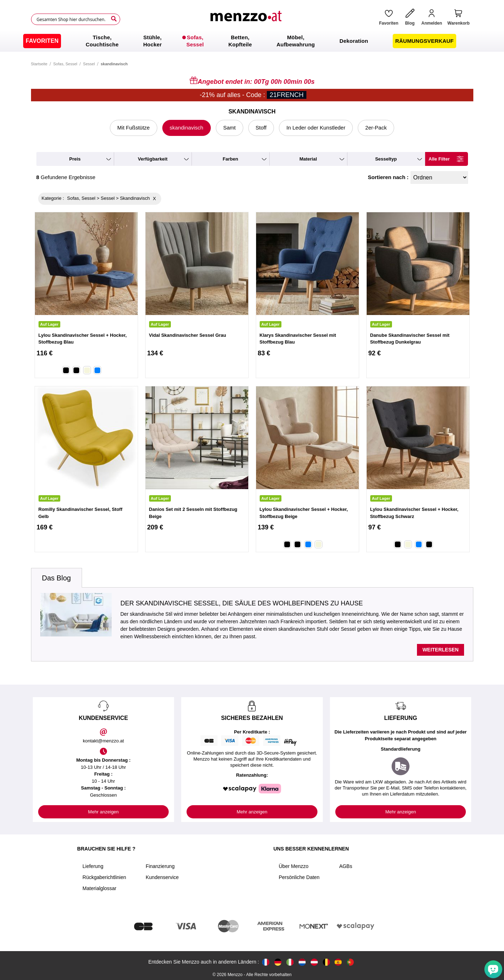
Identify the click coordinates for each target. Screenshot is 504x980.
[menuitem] (42, 41)
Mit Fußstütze (134, 128)
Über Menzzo (293, 866)
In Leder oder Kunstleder (316, 128)
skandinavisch (187, 128)
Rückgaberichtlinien (104, 877)
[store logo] (247, 19)
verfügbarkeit (152, 159)
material (308, 159)
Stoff (261, 128)
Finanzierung (160, 866)
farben (230, 159)
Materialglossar (99, 888)
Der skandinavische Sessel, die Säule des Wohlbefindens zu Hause (242, 603)
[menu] (252, 41)
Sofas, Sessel (65, 64)
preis (75, 159)
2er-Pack (376, 128)
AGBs (346, 866)
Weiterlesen (440, 650)
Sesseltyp (386, 159)
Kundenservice (162, 877)
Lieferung (93, 866)
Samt (230, 128)
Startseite (39, 64)
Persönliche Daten (299, 877)
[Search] (114, 19)
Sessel (89, 64)
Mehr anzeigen (103, 812)
